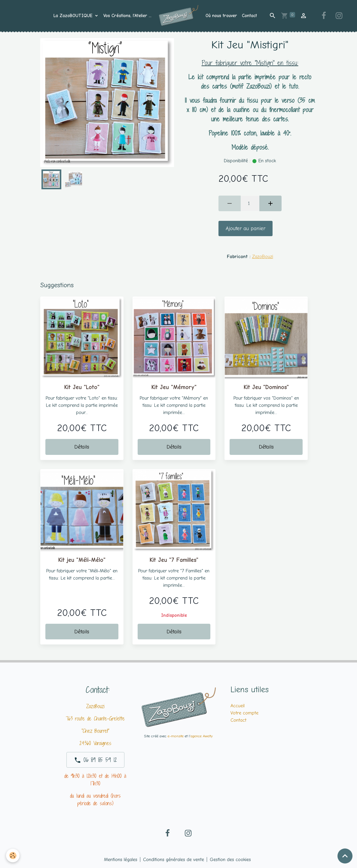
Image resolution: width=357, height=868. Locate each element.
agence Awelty (202, 736)
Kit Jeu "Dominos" (266, 387)
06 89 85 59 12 (95, 760)
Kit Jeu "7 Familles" (174, 560)
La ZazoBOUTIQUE (74, 16)
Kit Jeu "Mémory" (174, 387)
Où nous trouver (221, 16)
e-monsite (176, 736)
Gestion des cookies (230, 860)
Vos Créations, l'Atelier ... (127, 16)
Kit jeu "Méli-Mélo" (82, 560)
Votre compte (244, 713)
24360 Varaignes (95, 743)
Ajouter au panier (246, 228)
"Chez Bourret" (95, 731)
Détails (82, 447)
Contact (249, 16)
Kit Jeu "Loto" (82, 387)
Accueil (238, 706)
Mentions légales (121, 860)
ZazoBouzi (263, 257)
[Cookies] (13, 856)
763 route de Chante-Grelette (95, 719)
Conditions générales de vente (174, 860)
